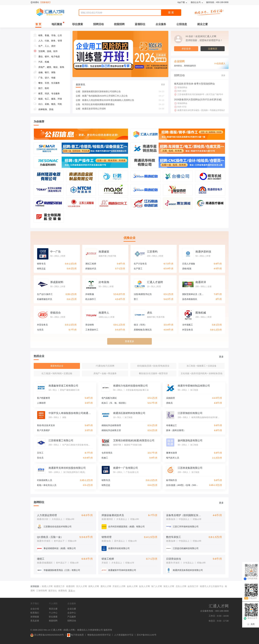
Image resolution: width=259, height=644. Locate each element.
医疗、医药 (41, 88)
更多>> (72, 591)
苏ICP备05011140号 (147, 635)
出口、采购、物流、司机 (48, 104)
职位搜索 (78, 24)
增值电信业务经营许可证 (99, 635)
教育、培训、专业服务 (47, 93)
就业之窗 (203, 24)
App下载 (181, 2)
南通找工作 (59, 586)
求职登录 (186, 49)
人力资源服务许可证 (124, 635)
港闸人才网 (94, 586)
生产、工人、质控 (45, 46)
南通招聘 (70, 586)
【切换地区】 (45, 2)
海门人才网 (157, 586)
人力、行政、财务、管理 (48, 41)
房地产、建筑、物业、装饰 (49, 67)
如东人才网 (144, 586)
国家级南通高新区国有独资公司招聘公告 (123, 92)
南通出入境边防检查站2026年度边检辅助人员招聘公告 (123, 100)
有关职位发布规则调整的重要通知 (123, 104)
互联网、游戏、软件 (46, 51)
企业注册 (72, 609)
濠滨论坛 (53, 591)
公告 (79, 104)
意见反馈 (35, 621)
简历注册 (53, 609)
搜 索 (171, 12)
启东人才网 (181, 586)
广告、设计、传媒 (45, 78)
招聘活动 (98, 24)
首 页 (38, 24)
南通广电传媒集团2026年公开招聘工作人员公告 (123, 96)
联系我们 (35, 613)
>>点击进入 (220, 63)
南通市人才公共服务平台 (212, 586)
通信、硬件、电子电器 (47, 57)
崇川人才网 (82, 586)
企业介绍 (35, 609)
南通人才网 (47, 586)
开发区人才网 (119, 586)
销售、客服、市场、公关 (48, 35)
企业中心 (72, 613)
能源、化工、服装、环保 (48, 99)
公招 (79, 92)
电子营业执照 (75, 635)
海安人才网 (169, 586)
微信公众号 (196, 2)
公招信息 (182, 24)
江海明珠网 (42, 591)
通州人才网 (106, 586)
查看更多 (129, 341)
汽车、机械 (41, 62)
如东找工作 (193, 586)
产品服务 (72, 617)
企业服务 (161, 24)
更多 (163, 85)
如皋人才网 (132, 586)
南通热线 (63, 591)
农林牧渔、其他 (44, 109)
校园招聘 (119, 24)
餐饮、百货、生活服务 (47, 83)
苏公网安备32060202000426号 (47, 635)
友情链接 (35, 617)
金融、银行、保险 (45, 72)
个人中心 (53, 613)
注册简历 (213, 49)
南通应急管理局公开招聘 (123, 109)
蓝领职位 (140, 24)
